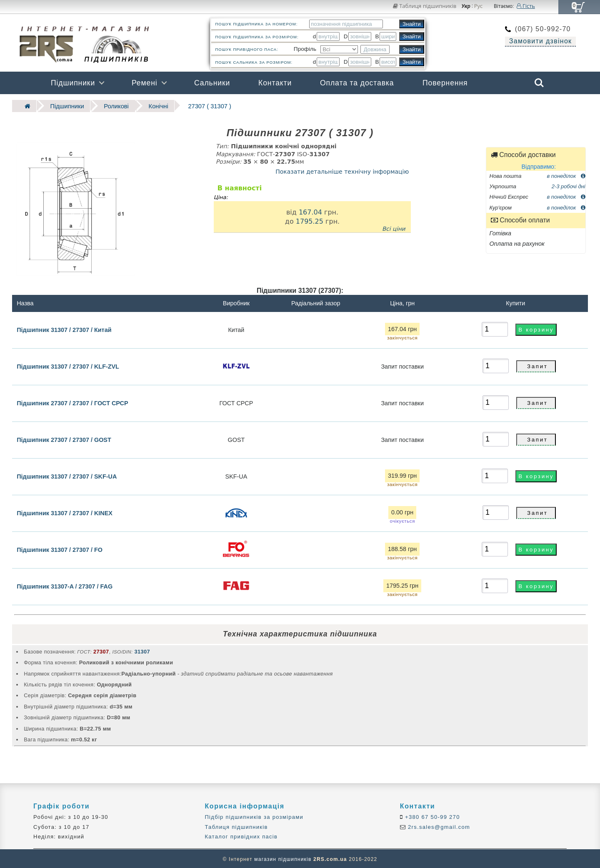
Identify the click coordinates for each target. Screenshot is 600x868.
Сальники (212, 83)
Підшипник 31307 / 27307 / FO (60, 549)
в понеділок (566, 175)
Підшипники (73, 83)
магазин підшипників (283, 858)
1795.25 (310, 220)
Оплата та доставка (357, 83)
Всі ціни (394, 228)
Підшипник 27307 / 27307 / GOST (64, 439)
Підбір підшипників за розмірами (254, 816)
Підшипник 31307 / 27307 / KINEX (65, 512)
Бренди (500, 105)
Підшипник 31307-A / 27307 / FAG (65, 586)
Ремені (145, 83)
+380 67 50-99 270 (431, 816)
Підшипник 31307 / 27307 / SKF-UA (67, 476)
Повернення (445, 83)
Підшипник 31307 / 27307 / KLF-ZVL (68, 366)
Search (539, 83)
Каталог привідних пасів (241, 836)
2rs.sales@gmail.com (438, 826)
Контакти (275, 83)
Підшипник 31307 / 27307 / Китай (64, 329)
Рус (479, 6)
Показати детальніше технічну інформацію (342, 170)
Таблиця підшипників (425, 6)
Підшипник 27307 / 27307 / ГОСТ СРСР (72, 402)
